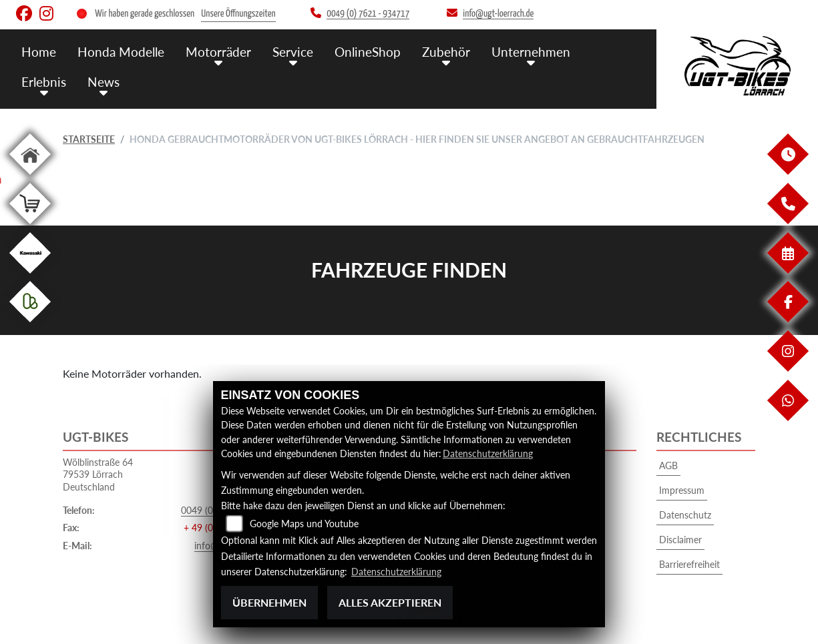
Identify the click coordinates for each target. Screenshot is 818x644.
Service (293, 52)
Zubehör (446, 52)
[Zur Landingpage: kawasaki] (30, 276)
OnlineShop (368, 52)
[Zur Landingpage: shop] (30, 227)
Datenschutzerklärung (488, 453)
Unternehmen (531, 52)
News (104, 82)
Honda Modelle (121, 52)
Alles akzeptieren (390, 602)
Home (39, 52)
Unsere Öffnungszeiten (238, 14)
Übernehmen (269, 602)
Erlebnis (44, 82)
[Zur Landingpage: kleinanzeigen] (30, 325)
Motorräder (218, 52)
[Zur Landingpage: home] (30, 177)
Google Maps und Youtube (304, 524)
